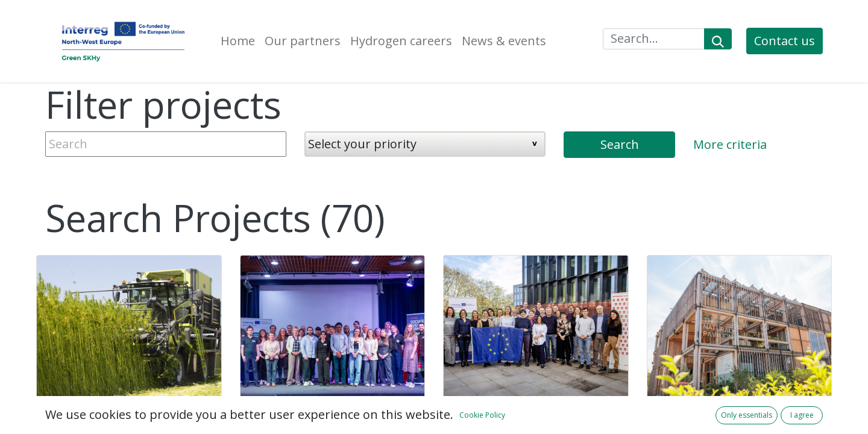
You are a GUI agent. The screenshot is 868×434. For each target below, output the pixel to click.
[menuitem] (238, 41)
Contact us (785, 41)
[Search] (718, 39)
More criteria (730, 144)
